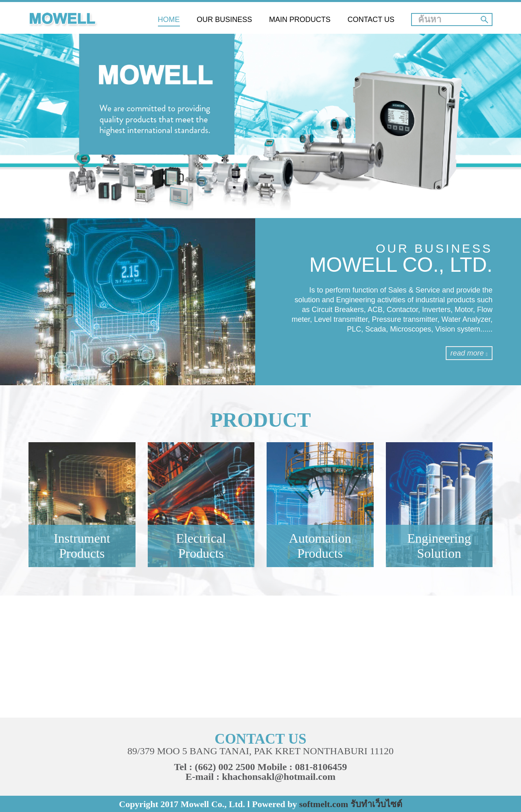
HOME (169, 20)
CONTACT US (371, 20)
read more (469, 353)
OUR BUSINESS (224, 20)
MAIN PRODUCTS (300, 20)
